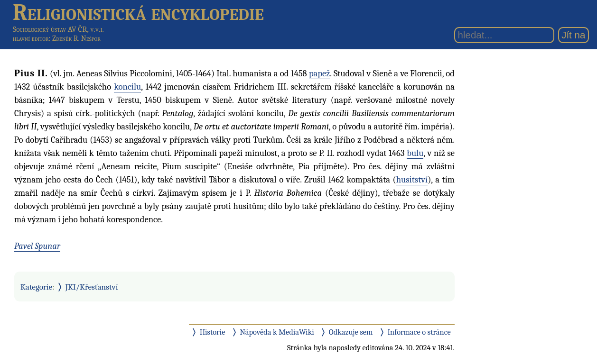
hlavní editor (31, 38)
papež (319, 73)
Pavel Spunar (37, 246)
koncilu (127, 87)
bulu (415, 153)
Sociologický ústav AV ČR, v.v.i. (58, 29)
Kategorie (36, 287)
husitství (412, 180)
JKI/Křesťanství (92, 287)
